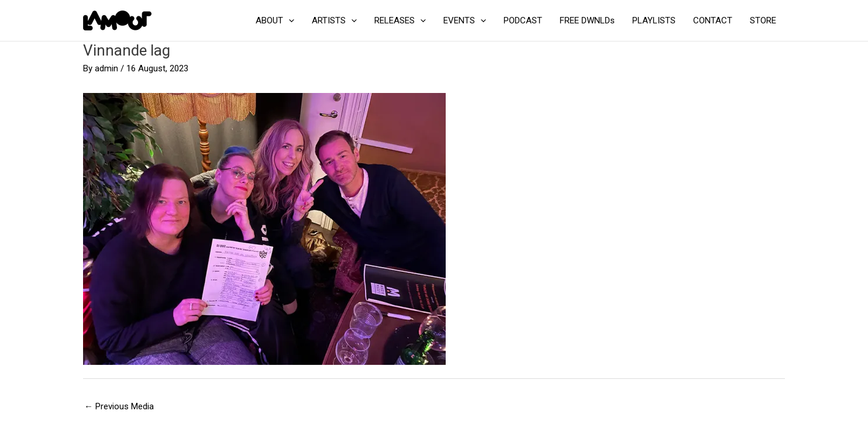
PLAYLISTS (654, 20)
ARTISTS (334, 20)
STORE (763, 20)
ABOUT (275, 20)
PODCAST (523, 20)
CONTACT (713, 20)
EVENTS (465, 20)
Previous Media (119, 406)
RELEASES (400, 20)
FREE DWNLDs (587, 20)
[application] (289, 20)
